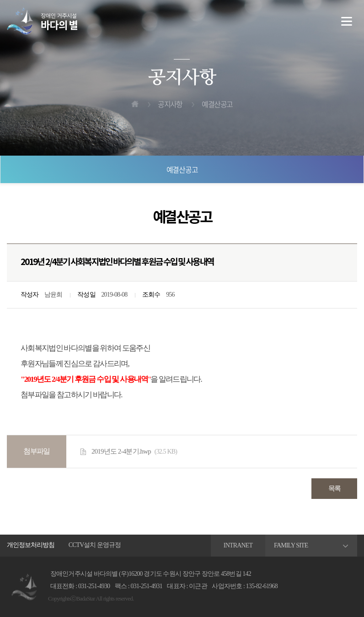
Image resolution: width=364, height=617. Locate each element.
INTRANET (238, 545)
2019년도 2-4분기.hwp (134, 452)
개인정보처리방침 (31, 545)
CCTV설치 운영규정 (95, 545)
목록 (335, 488)
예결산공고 (182, 169)
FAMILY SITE (291, 545)
